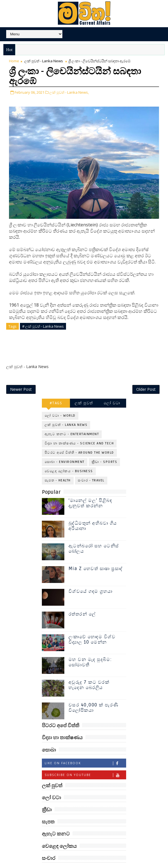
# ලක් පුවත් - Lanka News (43, 326)
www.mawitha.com (110, 865)
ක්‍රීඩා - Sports (105, 449)
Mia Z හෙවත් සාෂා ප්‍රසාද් (96, 555)
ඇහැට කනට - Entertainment (72, 421)
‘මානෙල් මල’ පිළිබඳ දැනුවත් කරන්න (90, 490)
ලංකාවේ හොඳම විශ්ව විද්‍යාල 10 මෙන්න (92, 626)
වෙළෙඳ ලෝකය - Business (69, 458)
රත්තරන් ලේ (82, 601)
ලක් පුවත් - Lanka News (44, 61)
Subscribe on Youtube (85, 762)
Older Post (146, 376)
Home (14, 61)
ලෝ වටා (112, 390)
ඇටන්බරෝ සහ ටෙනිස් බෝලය (94, 535)
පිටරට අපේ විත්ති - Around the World (79, 439)
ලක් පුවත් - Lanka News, (69, 92)
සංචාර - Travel (91, 467)
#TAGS (56, 390)
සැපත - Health (58, 467)
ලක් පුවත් (84, 390)
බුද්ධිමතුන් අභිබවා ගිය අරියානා (93, 512)
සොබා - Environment (65, 449)
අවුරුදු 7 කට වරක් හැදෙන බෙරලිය (89, 671)
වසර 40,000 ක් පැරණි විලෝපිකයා (94, 694)
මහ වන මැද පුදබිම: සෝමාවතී (90, 649)
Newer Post (21, 376)
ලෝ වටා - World (60, 402)
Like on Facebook (85, 750)
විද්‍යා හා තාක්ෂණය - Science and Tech (79, 430)
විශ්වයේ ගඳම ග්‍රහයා (91, 578)
